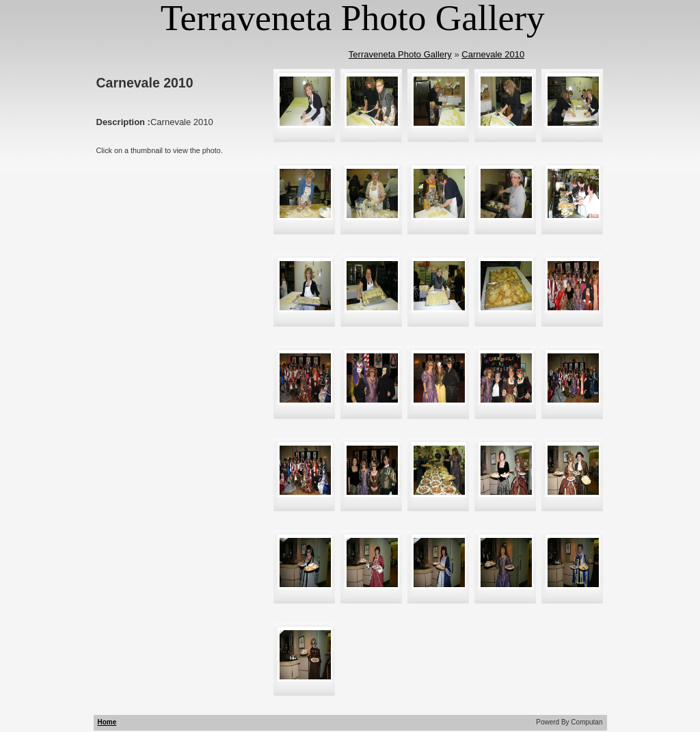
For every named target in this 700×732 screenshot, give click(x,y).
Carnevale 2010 (493, 54)
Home (107, 722)
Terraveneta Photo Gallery (400, 54)
